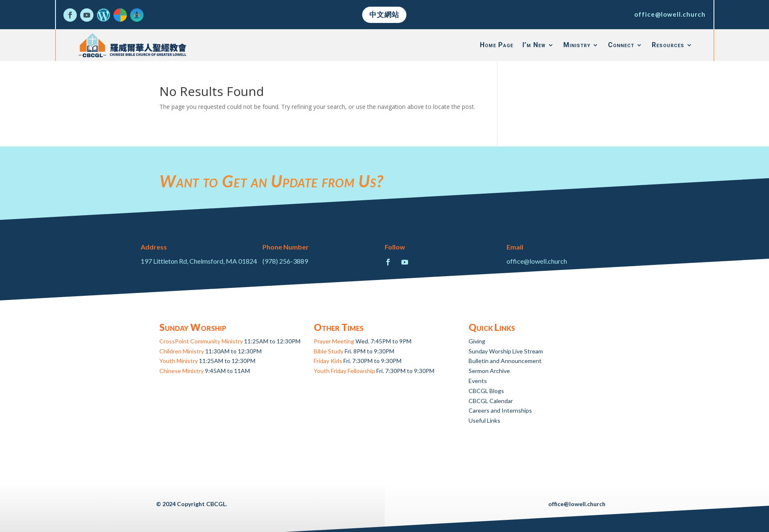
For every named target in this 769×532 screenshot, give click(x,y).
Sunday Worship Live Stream (506, 351)
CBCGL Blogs (486, 391)
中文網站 (384, 14)
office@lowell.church (670, 14)
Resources (668, 45)
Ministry (577, 45)
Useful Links (484, 420)
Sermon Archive (489, 371)
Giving (477, 341)
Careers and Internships (500, 410)
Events (478, 381)
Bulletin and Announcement (505, 361)
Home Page (497, 45)
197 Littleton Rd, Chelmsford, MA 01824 (199, 261)
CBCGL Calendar (491, 401)
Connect (621, 45)
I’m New (534, 45)
